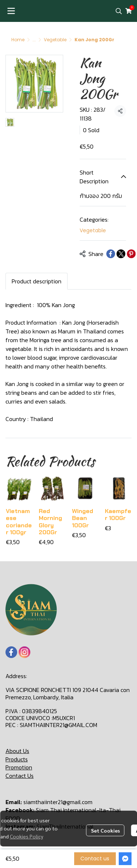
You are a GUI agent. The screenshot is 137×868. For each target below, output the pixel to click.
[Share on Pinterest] (131, 254)
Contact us (95, 859)
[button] (119, 11)
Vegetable (55, 40)
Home (18, 40)
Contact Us (20, 776)
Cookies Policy (26, 836)
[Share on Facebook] (111, 254)
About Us (17, 751)
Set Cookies (105, 830)
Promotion (19, 767)
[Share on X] (121, 254)
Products (17, 759)
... (34, 40)
